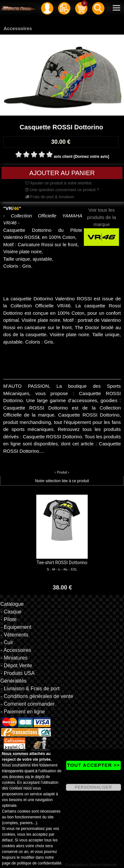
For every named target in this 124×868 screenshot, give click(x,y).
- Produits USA (18, 673)
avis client (63, 157)
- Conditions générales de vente (37, 696)
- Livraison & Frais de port (30, 689)
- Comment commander (28, 704)
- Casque (11, 612)
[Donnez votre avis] (91, 157)
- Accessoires (16, 650)
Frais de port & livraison (50, 197)
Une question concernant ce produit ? (62, 190)
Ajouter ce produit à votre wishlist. (59, 183)
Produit (62, 472)
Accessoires (18, 28)
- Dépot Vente (16, 665)
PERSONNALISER (93, 787)
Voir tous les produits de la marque (102, 223)
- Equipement (16, 627)
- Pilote (9, 619)
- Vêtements (14, 635)
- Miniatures (14, 658)
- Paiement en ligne (23, 712)
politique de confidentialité (39, 863)
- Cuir (7, 642)
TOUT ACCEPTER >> (93, 765)
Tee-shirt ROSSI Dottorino (62, 563)
